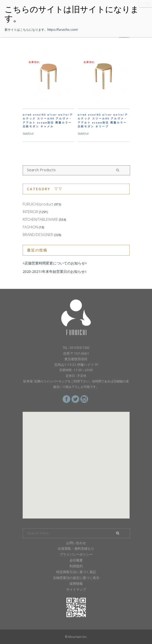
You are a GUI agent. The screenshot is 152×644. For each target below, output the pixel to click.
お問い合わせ (76, 543)
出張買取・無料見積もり (76, 548)
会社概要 (76, 560)
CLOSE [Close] (145, 3)
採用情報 (76, 584)
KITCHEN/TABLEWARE (40, 219)
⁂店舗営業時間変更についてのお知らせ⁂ (55, 263)
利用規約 (76, 566)
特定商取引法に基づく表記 (76, 572)
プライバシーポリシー (76, 554)
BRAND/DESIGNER (38, 234)
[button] (76, 460)
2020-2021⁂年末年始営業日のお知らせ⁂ (55, 271)
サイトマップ (76, 589)
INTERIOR (30, 212)
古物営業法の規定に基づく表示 (76, 578)
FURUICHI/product (38, 204)
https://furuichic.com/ (63, 30)
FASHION (30, 227)
